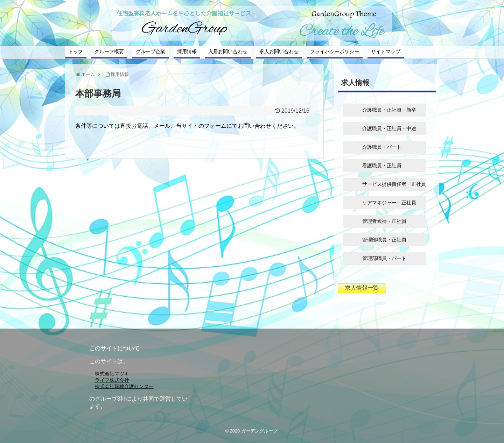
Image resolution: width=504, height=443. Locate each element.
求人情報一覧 (362, 288)
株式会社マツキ (112, 374)
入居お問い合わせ (228, 51)
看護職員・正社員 (382, 166)
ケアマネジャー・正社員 (389, 203)
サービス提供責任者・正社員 (394, 184)
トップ (76, 51)
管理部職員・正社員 (384, 240)
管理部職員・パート (384, 258)
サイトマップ (386, 51)
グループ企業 (150, 51)
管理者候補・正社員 (384, 221)
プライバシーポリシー (335, 51)
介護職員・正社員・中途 (389, 128)
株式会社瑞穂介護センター (124, 386)
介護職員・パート (382, 147)
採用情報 (187, 51)
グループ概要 (109, 51)
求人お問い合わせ (279, 51)
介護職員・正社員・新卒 (389, 110)
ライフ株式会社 (112, 380)
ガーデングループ (259, 431)
